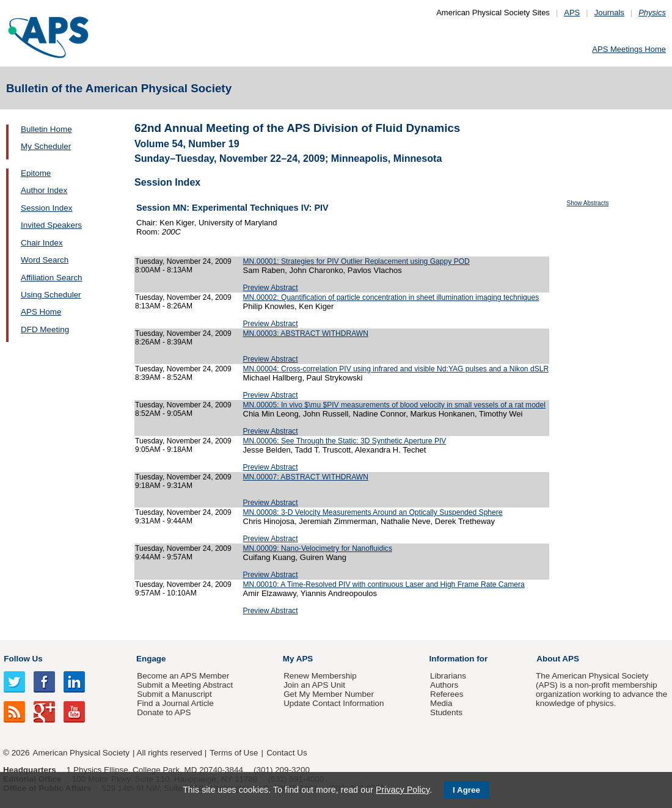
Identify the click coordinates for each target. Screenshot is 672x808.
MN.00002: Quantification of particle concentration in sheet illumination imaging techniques (391, 297)
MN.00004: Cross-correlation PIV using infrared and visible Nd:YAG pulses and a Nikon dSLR (396, 369)
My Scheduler (46, 146)
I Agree (466, 790)
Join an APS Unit (314, 685)
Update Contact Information (334, 703)
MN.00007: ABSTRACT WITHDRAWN (306, 477)
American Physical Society (81, 753)
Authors (444, 685)
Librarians (448, 676)
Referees (447, 694)
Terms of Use (234, 753)
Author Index (44, 190)
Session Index (46, 208)
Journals (609, 13)
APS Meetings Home (629, 49)
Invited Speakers (51, 225)
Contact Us (287, 753)
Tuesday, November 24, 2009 (183, 261)
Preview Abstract (271, 288)
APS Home (41, 312)
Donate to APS (164, 712)
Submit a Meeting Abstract (185, 685)
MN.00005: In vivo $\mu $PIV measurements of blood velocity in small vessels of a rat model (394, 405)
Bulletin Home (46, 129)
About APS (558, 659)
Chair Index (42, 243)
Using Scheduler (51, 295)
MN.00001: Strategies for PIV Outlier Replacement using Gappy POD (356, 261)
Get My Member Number (329, 694)
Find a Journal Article (175, 703)
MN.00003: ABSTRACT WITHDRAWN (306, 333)
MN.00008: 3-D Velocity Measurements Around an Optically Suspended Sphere (373, 512)
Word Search (45, 260)
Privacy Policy (403, 790)
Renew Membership (320, 676)
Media (441, 703)
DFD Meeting (45, 329)
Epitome (36, 173)
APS (572, 13)
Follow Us (23, 659)
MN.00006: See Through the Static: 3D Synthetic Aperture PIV (345, 441)
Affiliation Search (52, 278)
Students (446, 712)
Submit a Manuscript (174, 694)
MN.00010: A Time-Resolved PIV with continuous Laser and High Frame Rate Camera (384, 584)
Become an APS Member (183, 676)
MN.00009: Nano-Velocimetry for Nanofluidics (318, 548)
